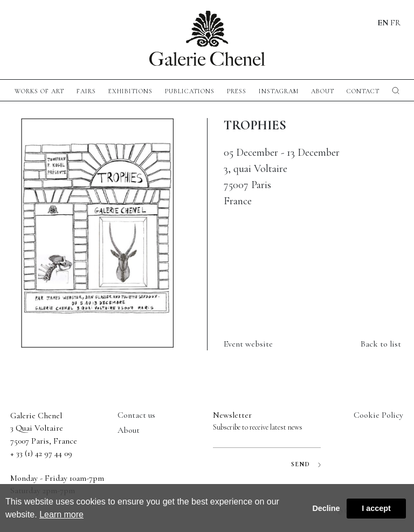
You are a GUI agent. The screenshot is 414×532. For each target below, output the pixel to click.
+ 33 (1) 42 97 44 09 (41, 453)
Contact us (136, 415)
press (237, 91)
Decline (326, 508)
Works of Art (39, 91)
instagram (279, 91)
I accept (376, 508)
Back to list (381, 344)
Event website (248, 344)
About (323, 91)
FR (395, 23)
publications (190, 91)
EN (383, 23)
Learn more (61, 514)
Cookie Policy (378, 415)
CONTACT (363, 91)
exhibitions (130, 91)
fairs (86, 91)
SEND (306, 464)
